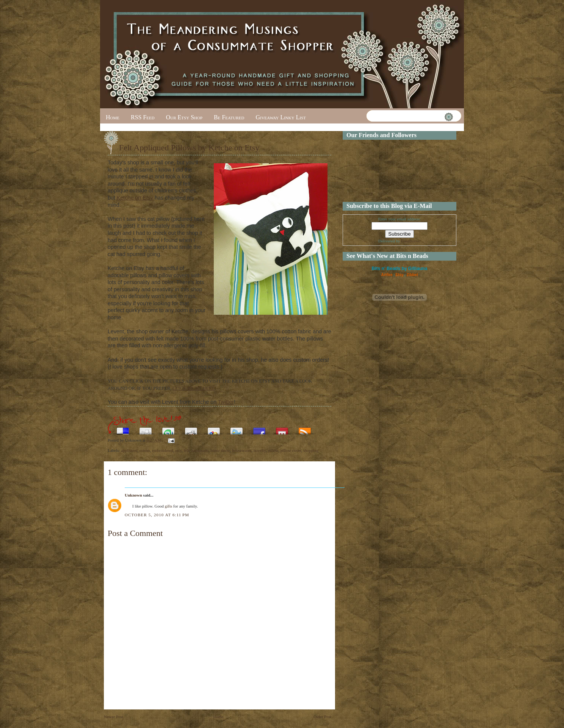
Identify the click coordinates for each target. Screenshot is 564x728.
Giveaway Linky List (281, 117)
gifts (169, 506)
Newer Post (114, 717)
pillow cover (291, 450)
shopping (311, 450)
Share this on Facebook (259, 429)
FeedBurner (411, 241)
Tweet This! (237, 429)
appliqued (129, 450)
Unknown (133, 495)
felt (187, 450)
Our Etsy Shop (184, 117)
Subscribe (305, 429)
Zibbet (412, 275)
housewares (242, 450)
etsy (178, 450)
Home (113, 117)
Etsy (399, 275)
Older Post (322, 717)
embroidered (163, 450)
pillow (273, 450)
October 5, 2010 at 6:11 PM (157, 515)
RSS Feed (143, 117)
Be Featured (229, 117)
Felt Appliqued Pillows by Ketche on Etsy (189, 148)
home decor (220, 450)
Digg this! (146, 429)
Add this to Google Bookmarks (214, 429)
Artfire (387, 275)
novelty (260, 450)
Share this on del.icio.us (123, 429)
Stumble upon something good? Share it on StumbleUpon (168, 429)
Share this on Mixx (282, 429)
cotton (145, 450)
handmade (200, 450)
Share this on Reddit (191, 429)
